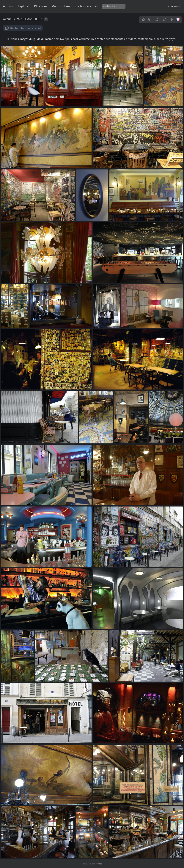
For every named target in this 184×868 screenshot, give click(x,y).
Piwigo (99, 864)
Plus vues (41, 6)
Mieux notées (61, 6)
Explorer (24, 6)
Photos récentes (86, 6)
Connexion (174, 6)
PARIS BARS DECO (29, 19)
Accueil (8, 19)
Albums (8, 6)
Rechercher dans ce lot (26, 28)
